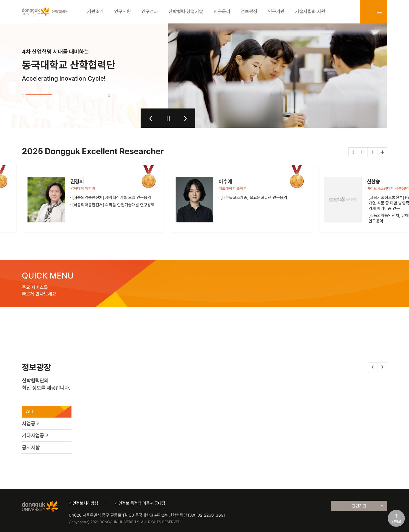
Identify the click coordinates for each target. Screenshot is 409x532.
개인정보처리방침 (83, 503)
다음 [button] (185, 119)
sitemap (379, 12)
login (368, 12)
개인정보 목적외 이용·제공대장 (140, 503)
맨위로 (396, 521)
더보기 (382, 152)
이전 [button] (151, 119)
